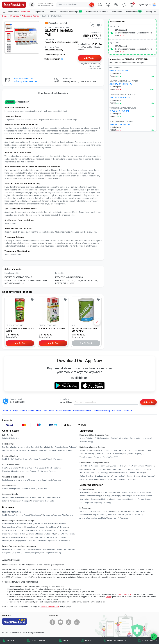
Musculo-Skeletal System (48, 527)
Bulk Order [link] (10, 640)
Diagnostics (39, 12)
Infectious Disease (133, 476)
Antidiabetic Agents (30, 16)
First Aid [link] (5, 468)
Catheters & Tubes (39, 549)
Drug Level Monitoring (103, 476)
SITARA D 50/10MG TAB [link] (120, 124)
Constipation (129, 511)
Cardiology (106, 496)
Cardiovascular (19, 549)
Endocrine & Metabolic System (14, 534)
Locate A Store (30, 411)
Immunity (112, 469)
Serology (114, 438)
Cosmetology (84, 499)
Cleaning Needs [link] (8, 498)
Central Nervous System (28, 527)
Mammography (120, 450)
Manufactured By (12, 273)
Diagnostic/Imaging (53, 553)
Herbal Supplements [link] (45, 480)
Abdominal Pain (100, 518)
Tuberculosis (89, 473)
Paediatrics (113, 492)
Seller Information (54, 59)
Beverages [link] (26, 501)
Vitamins (150, 466)
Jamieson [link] (58, 480)
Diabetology (147, 492)
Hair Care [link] (40, 447)
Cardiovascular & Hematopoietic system (49, 524)
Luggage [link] (57, 498)
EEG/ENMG (137, 450)
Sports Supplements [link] (10, 480)
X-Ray (95, 450)
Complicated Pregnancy (93, 503)
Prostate (138, 469)
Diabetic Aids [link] (42, 489)
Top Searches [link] (48, 515)
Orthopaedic (7, 553)
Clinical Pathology (86, 438)
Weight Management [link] (56, 459)
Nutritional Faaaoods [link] (38, 459)
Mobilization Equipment (66, 549)
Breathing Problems (134, 515)
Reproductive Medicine (100, 499)
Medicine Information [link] (11, 512)
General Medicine (86, 492)
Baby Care (15, 438)
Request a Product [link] (23, 515)
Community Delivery (101, 411)
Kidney (128, 466)
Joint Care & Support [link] (38, 468)
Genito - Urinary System (59, 530)
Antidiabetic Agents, (54, 50)
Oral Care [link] (31, 447)
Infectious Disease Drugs (30, 530)
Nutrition (48, 534)
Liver (108, 466)
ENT (134, 496)
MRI (81, 450)
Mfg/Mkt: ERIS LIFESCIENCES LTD (58, 27)
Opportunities (134, 12)
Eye (55, 534)
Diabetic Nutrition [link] (28, 489)
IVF (81, 503)
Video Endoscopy (86, 457)
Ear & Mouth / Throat (66, 534)
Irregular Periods (99, 515)
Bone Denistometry (87, 454)
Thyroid (142, 466)
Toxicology (141, 473)
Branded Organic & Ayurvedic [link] (43, 501)
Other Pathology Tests (104, 473)
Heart (102, 466)
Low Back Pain (85, 515)
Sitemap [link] (66, 640)
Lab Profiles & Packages (89, 466)
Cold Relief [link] (24, 468)
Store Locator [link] (36, 515)
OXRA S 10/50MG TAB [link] (119, 71)
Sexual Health (113, 518)
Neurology (116, 496)
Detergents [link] (20, 498)
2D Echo (146, 450)
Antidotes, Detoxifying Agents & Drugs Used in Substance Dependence (30, 541)
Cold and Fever (95, 511)
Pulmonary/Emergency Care (33, 553)
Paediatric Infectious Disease (140, 499)
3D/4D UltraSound (105, 450)
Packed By (60, 273)
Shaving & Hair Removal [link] (47, 450)
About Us (7, 411)
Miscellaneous (64, 541)
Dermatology (126, 496)
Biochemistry (135, 438)
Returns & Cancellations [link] (117, 640)
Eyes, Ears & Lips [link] (29, 450)
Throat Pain (112, 515)
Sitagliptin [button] (10, 102)
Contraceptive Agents (10, 530)
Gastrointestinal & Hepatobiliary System (17, 524)
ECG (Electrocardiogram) (133, 454)
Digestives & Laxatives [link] (11, 471)
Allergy (135, 466)
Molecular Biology (86, 442)
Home (5, 16)
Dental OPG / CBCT (103, 454)
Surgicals (17, 553)
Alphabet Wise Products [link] (64, 515)
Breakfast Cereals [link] (22, 459)
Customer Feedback (82, 411)
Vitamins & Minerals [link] (27, 480)
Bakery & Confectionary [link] (11, 501)
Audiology (108, 503)
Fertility (120, 466)
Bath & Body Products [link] (53, 447)
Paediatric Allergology (118, 499)
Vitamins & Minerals (35, 534)
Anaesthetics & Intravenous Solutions (31, 537)
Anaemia (83, 469)
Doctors (53, 12)
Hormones (64, 527)
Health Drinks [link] (8, 459)
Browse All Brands (64, 411)
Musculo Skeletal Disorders (125, 473)
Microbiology (123, 438)
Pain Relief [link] (14, 468)
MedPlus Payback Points (97, 12)
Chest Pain (84, 511)
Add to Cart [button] (90, 58)
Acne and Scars (86, 518)
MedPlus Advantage (71, 12)
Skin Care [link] (6, 447)
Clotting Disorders (86, 476)
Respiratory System (9, 527)
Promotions (117, 12)
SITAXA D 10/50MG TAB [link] (120, 98)
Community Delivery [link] (39, 640)
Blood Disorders (148, 476)
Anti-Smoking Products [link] (47, 471)
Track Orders (48, 411)
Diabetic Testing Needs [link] (11, 489)
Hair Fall (121, 515)
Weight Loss (118, 511)
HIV (81, 473)
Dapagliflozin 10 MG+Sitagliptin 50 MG (61, 42)
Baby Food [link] (6, 438)
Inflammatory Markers (117, 479)
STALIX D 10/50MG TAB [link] (119, 111)
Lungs (114, 466)
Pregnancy (147, 469)
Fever (90, 469)
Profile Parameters (102, 438)
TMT (129, 450)
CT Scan (87, 450)
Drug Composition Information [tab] (53, 93)
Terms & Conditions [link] (149, 640)
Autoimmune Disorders (89, 479)
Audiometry (117, 454)
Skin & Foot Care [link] (53, 468)
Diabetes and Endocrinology (90, 496)
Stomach (103, 479)
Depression (107, 511)
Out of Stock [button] (86, 343)
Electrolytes (131, 479)
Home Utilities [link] (32, 498)
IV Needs (52, 549)
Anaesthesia (7, 549)
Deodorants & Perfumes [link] (11, 450)
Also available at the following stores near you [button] (25, 80)
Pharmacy (25, 12)
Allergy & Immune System (57, 537)
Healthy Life (151, 12)
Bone (105, 469)
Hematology (146, 438)
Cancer (120, 469)
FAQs (15, 411)
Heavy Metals (119, 476)
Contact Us (127, 411)
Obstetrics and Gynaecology (130, 492)
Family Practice (101, 492)
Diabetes (98, 469)
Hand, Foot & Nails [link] (65, 450)
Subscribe (149, 402)
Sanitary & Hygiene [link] (18, 447)
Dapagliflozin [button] (23, 102)
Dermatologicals (8, 537)
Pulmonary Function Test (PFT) (106, 457)
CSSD (29, 549)
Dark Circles (140, 511)
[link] (14, 4)
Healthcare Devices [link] (29, 471)
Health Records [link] (8, 515)
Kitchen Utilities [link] (45, 498)
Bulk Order (116, 411)
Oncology (45, 530)
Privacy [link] (88, 640)
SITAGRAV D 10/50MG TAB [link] (121, 84)
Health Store (10, 12)
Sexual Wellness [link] (70, 447)
